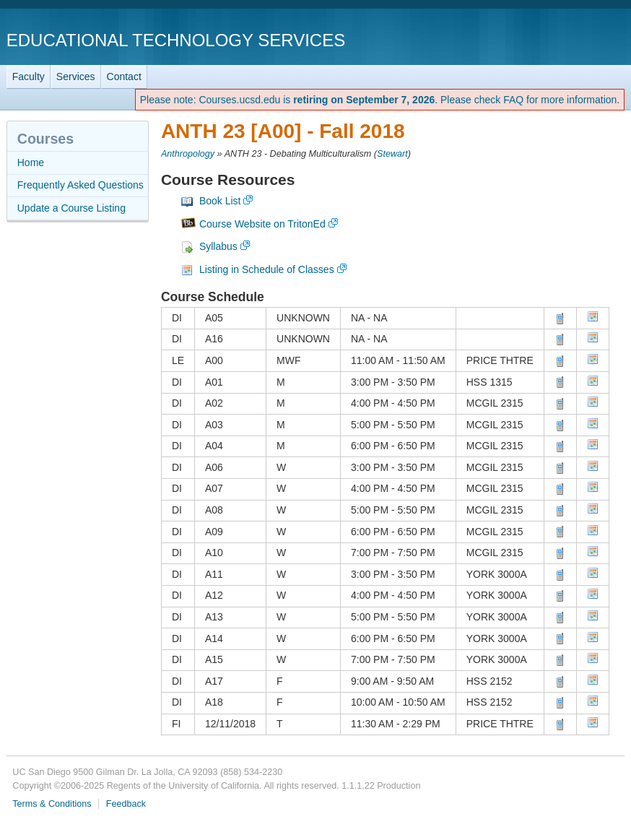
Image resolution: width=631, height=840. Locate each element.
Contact (124, 77)
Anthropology (188, 154)
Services (76, 77)
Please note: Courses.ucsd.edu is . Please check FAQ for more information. (380, 100)
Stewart (392, 154)
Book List (220, 201)
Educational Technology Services (176, 40)
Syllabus (218, 246)
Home (31, 163)
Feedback (126, 804)
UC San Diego (542, 39)
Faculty (29, 77)
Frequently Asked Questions (80, 185)
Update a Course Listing (71, 208)
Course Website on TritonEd (262, 224)
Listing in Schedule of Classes (267, 269)
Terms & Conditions (52, 804)
